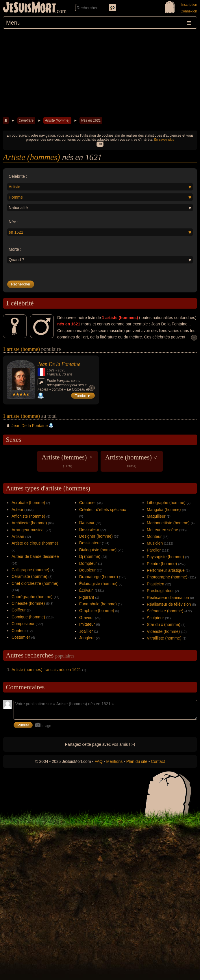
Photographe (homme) (167, 577)
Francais (53, 374)
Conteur (19, 631)
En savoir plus (164, 140)
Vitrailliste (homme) (164, 638)
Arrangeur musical (28, 530)
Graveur (87, 618)
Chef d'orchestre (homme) (35, 583)
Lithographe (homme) (166, 503)
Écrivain (86, 590)
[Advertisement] (100, 72)
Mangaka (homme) (164, 510)
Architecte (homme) (29, 523)
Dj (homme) (90, 556)
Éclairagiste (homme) (98, 584)
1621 (51, 370)
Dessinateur (90, 543)
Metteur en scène (162, 530)
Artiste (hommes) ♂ (132, 461)
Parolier (154, 550)
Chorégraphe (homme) (32, 597)
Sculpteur (155, 618)
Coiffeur (19, 610)
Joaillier (86, 631)
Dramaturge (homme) (99, 577)
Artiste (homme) (57, 120)
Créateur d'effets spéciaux (103, 510)
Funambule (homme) (98, 604)
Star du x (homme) (164, 624)
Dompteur (88, 563)
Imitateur (87, 624)
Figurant (87, 597)
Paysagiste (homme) (165, 557)
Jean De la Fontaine (59, 364)
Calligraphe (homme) (30, 570)
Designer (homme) (96, 536)
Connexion (189, 11)
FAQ (99, 761)
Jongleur (87, 638)
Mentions (114, 761)
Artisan (18, 536)
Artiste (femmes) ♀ (67, 461)
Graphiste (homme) (97, 611)
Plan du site (137, 761)
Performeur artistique (166, 570)
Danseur (87, 523)
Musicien (155, 543)
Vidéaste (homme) (163, 631)
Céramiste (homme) (29, 576)
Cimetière (26, 120)
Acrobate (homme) (28, 503)
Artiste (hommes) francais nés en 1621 (46, 670)
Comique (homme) (28, 617)
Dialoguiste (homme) (98, 550)
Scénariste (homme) (165, 611)
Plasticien (155, 584)
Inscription (189, 5)
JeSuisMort (29, 8)
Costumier (21, 637)
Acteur (17, 510)
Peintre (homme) (162, 564)
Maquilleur (156, 516)
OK (100, 144)
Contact (158, 761)
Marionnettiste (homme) (168, 523)
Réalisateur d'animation (168, 598)
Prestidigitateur (160, 591)
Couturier (88, 503)
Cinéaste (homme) (28, 603)
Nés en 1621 (91, 120)
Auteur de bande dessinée (35, 556)
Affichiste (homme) (28, 516)
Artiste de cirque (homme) (35, 543)
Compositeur (23, 624)
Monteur (154, 536)
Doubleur (87, 570)
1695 (61, 370)
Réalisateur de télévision (169, 604)
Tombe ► (83, 396)
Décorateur (89, 530)
